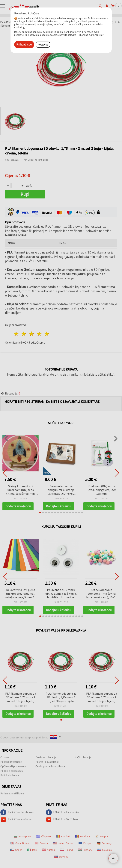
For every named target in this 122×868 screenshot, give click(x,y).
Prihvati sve (24, 44)
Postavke (43, 45)
